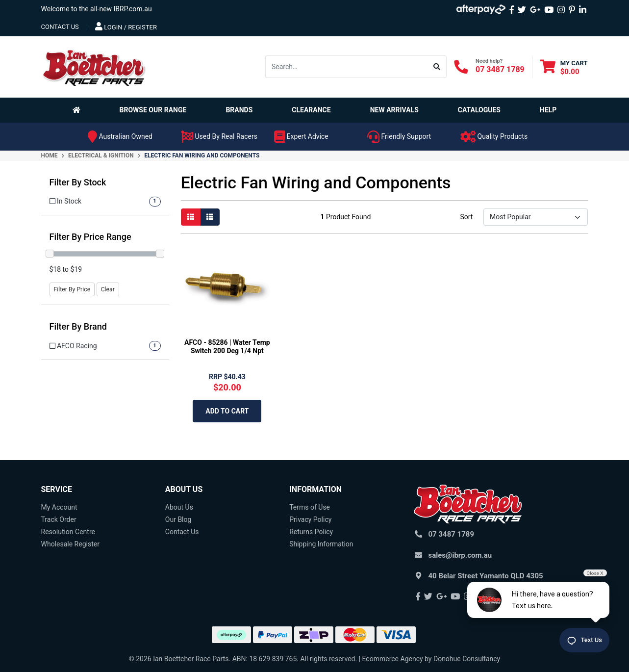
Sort (466, 217)
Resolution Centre (68, 532)
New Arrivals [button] (394, 110)
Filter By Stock (78, 182)
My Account (59, 507)
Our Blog (178, 519)
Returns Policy (311, 532)
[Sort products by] (536, 217)
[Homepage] (78, 110)
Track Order (59, 519)
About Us (179, 507)
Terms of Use (310, 507)
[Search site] (437, 67)
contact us (60, 27)
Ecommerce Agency (393, 659)
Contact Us (182, 532)
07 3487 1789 (500, 69)
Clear (108, 289)
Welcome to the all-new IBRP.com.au (97, 9)
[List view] (210, 217)
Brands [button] (239, 110)
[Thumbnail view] (191, 217)
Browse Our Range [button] (153, 110)
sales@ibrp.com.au (460, 555)
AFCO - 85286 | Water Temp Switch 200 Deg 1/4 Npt (227, 347)
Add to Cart (227, 411)
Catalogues (479, 110)
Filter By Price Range (90, 237)
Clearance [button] (311, 110)
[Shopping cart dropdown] (564, 67)
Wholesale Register (70, 544)
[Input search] (347, 67)
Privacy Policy (310, 519)
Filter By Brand (78, 326)
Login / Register (126, 26)
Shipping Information (321, 544)
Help (548, 110)
